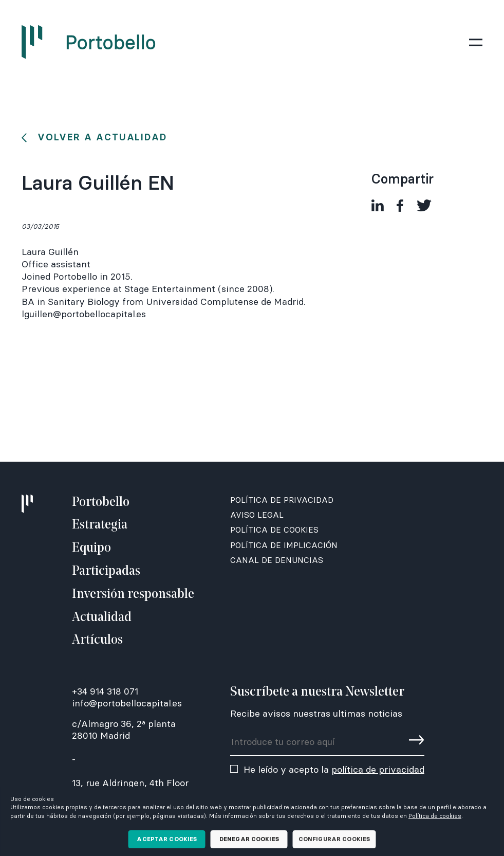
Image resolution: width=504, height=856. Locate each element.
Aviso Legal (257, 515)
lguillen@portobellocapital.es (84, 314)
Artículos (97, 640)
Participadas (106, 571)
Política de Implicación (284, 545)
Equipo (91, 548)
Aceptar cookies (167, 839)
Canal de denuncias (277, 560)
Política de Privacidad (282, 500)
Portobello (101, 503)
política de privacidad (378, 769)
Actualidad (102, 618)
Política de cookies (435, 816)
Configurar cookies (334, 839)
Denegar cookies (249, 839)
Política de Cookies (274, 530)
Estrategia (100, 525)
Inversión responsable (133, 595)
